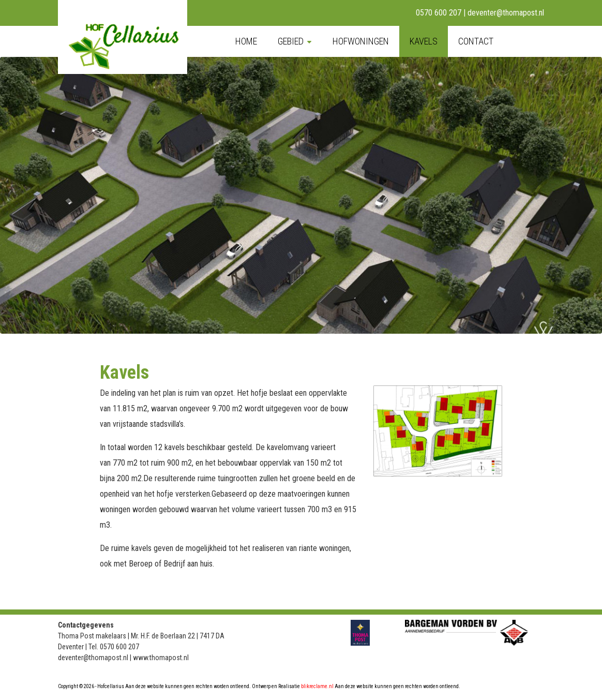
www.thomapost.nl (161, 658)
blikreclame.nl (317, 686)
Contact (476, 41)
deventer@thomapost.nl (506, 13)
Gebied (291, 41)
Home (246, 41)
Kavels (424, 41)
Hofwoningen (361, 41)
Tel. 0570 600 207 (114, 647)
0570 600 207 (439, 13)
